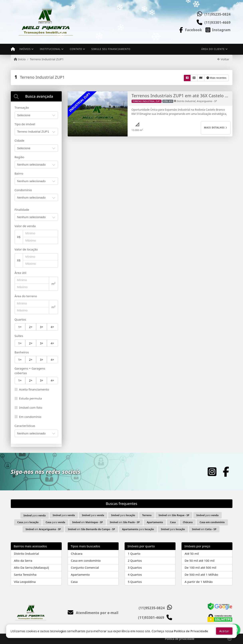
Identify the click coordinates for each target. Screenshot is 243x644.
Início (20, 59)
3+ (41, 327)
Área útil (20, 273)
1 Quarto (134, 554)
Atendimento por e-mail (93, 613)
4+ (52, 327)
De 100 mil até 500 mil (200, 567)
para (34, 515)
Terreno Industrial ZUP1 (47, 59)
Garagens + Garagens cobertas (30, 371)
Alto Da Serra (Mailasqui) (31, 567)
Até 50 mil (192, 554)
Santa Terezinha (25, 574)
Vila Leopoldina (25, 582)
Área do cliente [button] (213, 49)
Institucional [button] (50, 49)
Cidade (19, 140)
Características (25, 426)
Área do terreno (26, 296)
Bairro (19, 173)
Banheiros (22, 352)
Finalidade (22, 210)
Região (19, 157)
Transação (22, 107)
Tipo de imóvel (25, 124)
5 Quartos (135, 582)
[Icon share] (190, 30)
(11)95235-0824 (218, 14)
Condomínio (23, 190)
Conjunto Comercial (85, 567)
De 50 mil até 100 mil (200, 561)
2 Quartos (135, 561)
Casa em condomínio (86, 561)
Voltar (223, 59)
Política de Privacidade (191, 632)
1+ (20, 327)
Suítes (19, 336)
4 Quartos (135, 574)
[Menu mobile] (13, 49)
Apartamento (80, 574)
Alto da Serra (23, 561)
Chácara (77, 554)
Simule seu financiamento (111, 49)
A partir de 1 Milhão (199, 582)
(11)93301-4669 (218, 22)
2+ (31, 327)
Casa (74, 582)
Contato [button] (76, 49)
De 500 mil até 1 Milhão (201, 574)
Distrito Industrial (26, 554)
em (174, 515)
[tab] (36, 96)
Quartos (20, 319)
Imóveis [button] (25, 49)
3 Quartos (135, 567)
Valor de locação (26, 249)
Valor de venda (25, 226)
